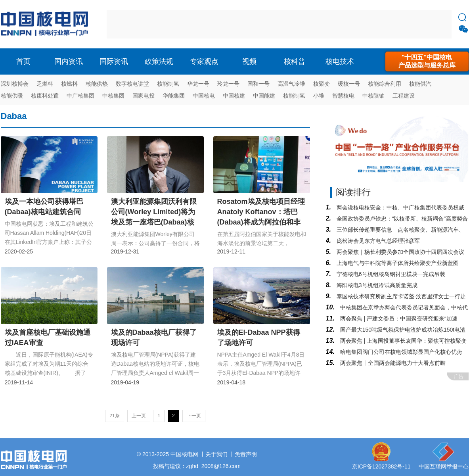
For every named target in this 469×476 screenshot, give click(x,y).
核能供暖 (12, 96)
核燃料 (69, 84)
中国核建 (234, 96)
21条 (114, 416)
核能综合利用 (385, 84)
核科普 (295, 61)
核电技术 (340, 61)
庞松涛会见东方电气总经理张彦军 (377, 241)
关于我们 (216, 454)
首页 (23, 61)
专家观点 (204, 61)
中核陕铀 (373, 96)
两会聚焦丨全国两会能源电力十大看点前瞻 (392, 363)
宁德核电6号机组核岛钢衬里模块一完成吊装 (390, 274)
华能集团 (174, 96)
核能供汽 (420, 84)
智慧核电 (343, 96)
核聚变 (322, 84)
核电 (46, 24)
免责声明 (246, 454)
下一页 (194, 416)
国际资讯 (114, 61)
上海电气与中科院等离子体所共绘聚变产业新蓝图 (397, 263)
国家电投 (144, 96)
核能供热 (97, 84)
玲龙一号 (228, 84)
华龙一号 (198, 84)
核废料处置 (45, 96)
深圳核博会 (15, 84)
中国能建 (264, 96)
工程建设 (404, 96)
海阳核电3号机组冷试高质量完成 (376, 285)
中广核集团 (80, 96)
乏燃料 (45, 84)
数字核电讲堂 (132, 84)
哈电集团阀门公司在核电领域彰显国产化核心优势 (400, 352)
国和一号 (258, 84)
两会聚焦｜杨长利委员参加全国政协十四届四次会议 (400, 252)
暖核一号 (349, 84)
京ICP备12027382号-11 (381, 466)
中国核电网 (184, 454)
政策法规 (159, 61)
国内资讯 (69, 61)
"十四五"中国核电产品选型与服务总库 (427, 61)
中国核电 (204, 96)
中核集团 (113, 96)
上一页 (139, 416)
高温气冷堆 (291, 84)
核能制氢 (168, 84)
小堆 (319, 96)
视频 (249, 61)
